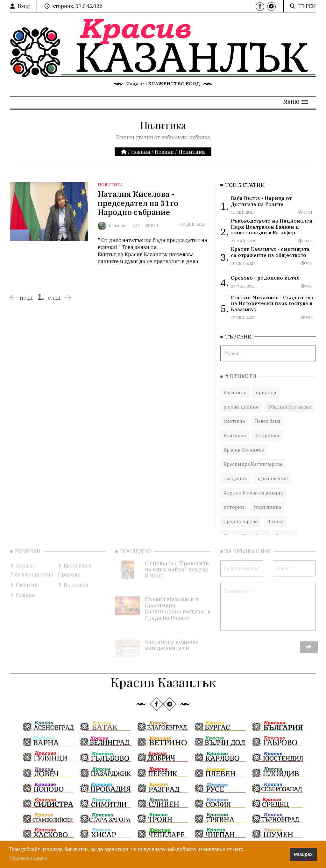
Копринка (267, 430)
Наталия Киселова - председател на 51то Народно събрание (138, 203)
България (235, 430)
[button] (296, 102)
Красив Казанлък (244, 444)
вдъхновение (272, 473)
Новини (141, 152)
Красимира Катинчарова (253, 459)
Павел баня (267, 416)
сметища (234, 416)
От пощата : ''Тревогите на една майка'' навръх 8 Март (177, 560)
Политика (110, 185)
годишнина (267, 502)
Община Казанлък (289, 401)
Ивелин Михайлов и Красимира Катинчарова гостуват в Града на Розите (178, 600)
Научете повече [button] (29, 858)
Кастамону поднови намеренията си (172, 636)
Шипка (275, 516)
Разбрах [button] (303, 854)
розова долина (241, 401)
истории (234, 502)
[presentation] (269, 642)
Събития (24, 576)
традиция (235, 473)
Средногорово (241, 516)
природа (266, 387)
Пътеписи (73, 576)
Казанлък (235, 387)
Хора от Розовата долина (253, 487)
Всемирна (117, 226)
